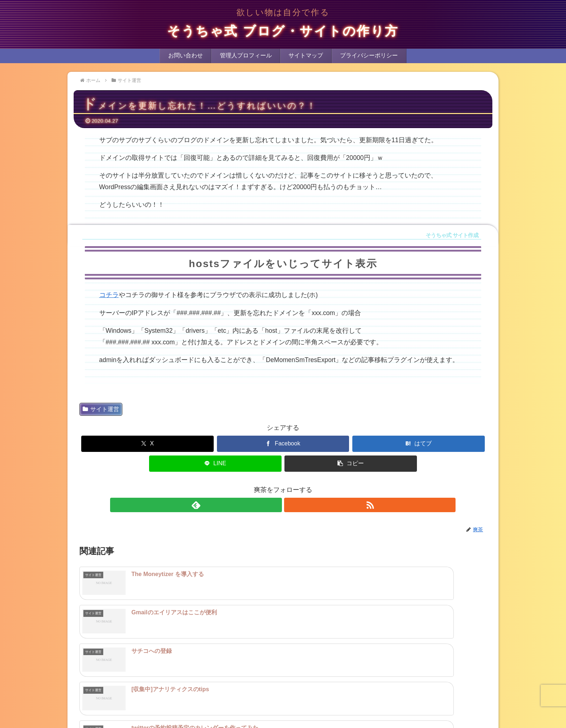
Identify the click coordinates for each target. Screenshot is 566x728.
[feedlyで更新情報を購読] (275, 505)
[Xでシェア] (147, 444)
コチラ (109, 295)
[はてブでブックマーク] (419, 444)
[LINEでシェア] (215, 464)
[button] (351, 464)
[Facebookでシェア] (283, 444)
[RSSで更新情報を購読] (291, 505)
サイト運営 (101, 409)
